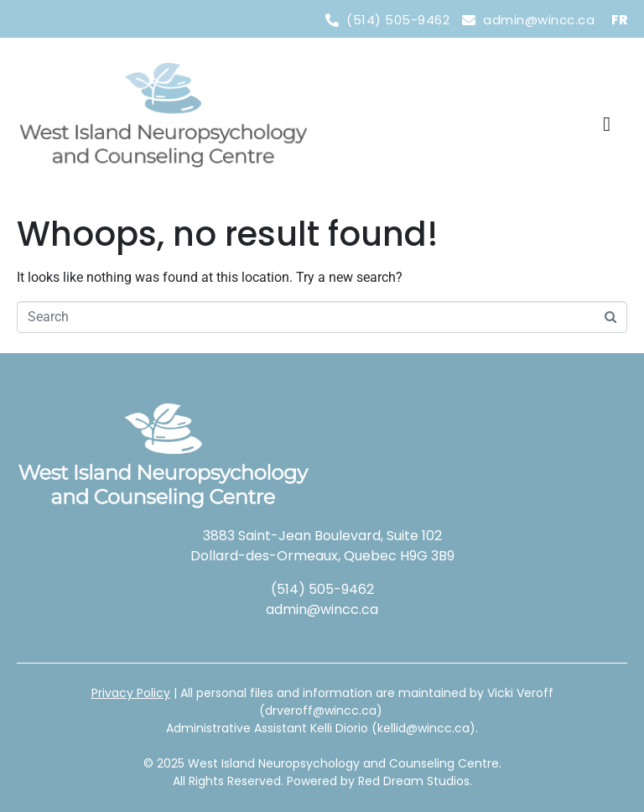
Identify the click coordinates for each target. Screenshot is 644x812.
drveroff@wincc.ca (321, 710)
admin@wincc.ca (322, 609)
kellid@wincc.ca (423, 728)
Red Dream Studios (414, 781)
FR (619, 20)
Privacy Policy (131, 693)
